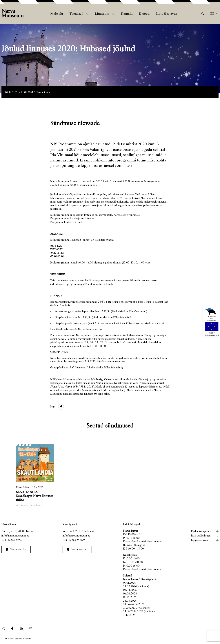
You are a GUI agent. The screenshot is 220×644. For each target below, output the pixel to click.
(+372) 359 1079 (76, 540)
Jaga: (53, 407)
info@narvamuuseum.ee (15, 536)
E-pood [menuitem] (144, 14)
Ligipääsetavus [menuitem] (166, 14)
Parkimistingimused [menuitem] (202, 531)
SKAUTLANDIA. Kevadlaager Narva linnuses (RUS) (35, 496)
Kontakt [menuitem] (127, 14)
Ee (212, 14)
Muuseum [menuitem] (102, 14)
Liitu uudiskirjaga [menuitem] (201, 536)
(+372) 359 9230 (15, 540)
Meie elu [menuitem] (57, 14)
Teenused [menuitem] (76, 14)
